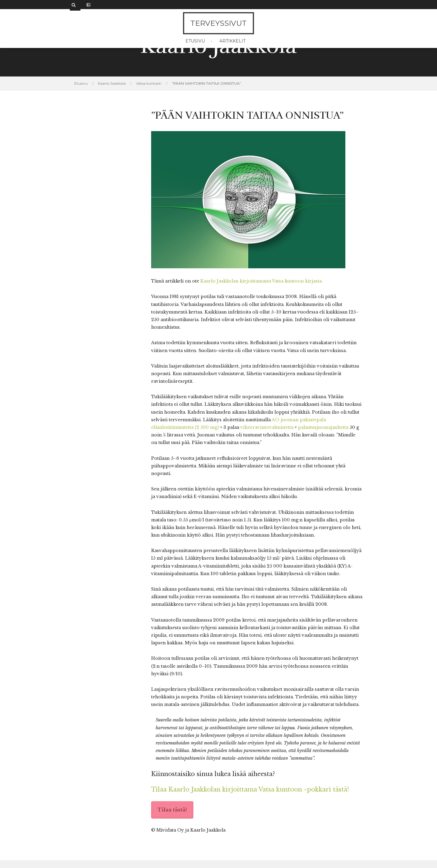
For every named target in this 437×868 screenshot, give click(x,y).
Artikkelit (232, 41)
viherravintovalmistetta (267, 427)
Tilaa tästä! (172, 810)
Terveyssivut (218, 23)
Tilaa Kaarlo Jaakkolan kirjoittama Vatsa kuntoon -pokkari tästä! (250, 789)
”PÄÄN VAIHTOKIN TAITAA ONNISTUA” (207, 83)
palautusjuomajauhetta (323, 427)
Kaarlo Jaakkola (112, 83)
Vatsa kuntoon (149, 83)
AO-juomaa (285, 420)
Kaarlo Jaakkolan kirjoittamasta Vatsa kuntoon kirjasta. (262, 281)
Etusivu (195, 41)
